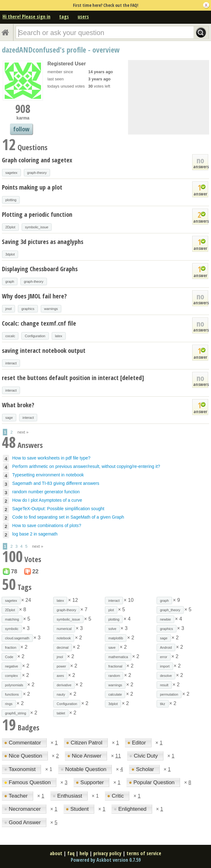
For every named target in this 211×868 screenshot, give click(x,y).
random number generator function (46, 492)
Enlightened (131, 809)
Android (166, 647)
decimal (63, 647)
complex (11, 676)
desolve (166, 676)
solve (112, 629)
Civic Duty (144, 756)
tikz (163, 704)
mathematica (118, 657)
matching (12, 619)
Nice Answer (85, 756)
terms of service (144, 853)
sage (9, 418)
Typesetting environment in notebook (48, 475)
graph (10, 282)
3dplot (10, 254)
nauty (61, 694)
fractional (115, 666)
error (164, 657)
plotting (11, 200)
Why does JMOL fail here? (34, 296)
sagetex (11, 173)
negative (12, 666)
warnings (51, 309)
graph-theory (37, 173)
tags (64, 17)
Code (9, 657)
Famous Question (28, 782)
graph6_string (15, 713)
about (56, 853)
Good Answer (23, 822)
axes (60, 676)
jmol (8, 309)
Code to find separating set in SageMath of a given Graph (68, 517)
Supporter (90, 782)
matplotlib (116, 638)
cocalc (10, 336)
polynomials (14, 685)
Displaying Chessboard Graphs (40, 269)
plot (111, 610)
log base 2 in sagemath (35, 534)
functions (12, 694)
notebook (64, 638)
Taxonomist (21, 769)
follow (21, 129)
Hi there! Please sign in (26, 17)
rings (9, 704)
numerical (64, 629)
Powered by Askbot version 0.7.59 (106, 860)
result (164, 685)
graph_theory (170, 610)
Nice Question (24, 756)
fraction (11, 647)
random (114, 676)
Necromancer (23, 809)
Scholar (143, 769)
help (84, 853)
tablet (61, 713)
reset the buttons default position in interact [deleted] (73, 378)
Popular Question (152, 782)
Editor (137, 743)
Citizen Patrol (85, 743)
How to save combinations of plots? (47, 525)
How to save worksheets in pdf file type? (51, 458)
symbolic (12, 629)
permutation (169, 694)
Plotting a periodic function (37, 214)
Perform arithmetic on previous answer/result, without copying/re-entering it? (86, 466)
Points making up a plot (32, 187)
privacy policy (107, 853)
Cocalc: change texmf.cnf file (39, 323)
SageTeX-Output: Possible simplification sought (58, 509)
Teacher (17, 796)
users (83, 17)
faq (71, 853)
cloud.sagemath (17, 638)
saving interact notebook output (44, 350)
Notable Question (84, 769)
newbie (165, 619)
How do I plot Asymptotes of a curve (47, 500)
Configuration (35, 336)
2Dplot (10, 227)
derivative (64, 685)
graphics (28, 309)
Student (78, 809)
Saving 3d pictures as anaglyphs (43, 242)
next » (23, 432)
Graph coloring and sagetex (37, 160)
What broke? (18, 405)
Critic (116, 796)
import (165, 666)
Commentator (23, 743)
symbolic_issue (37, 227)
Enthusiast (68, 796)
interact (11, 363)
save (112, 647)
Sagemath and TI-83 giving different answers (56, 483)
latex (59, 336)
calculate (115, 694)
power (61, 666)
